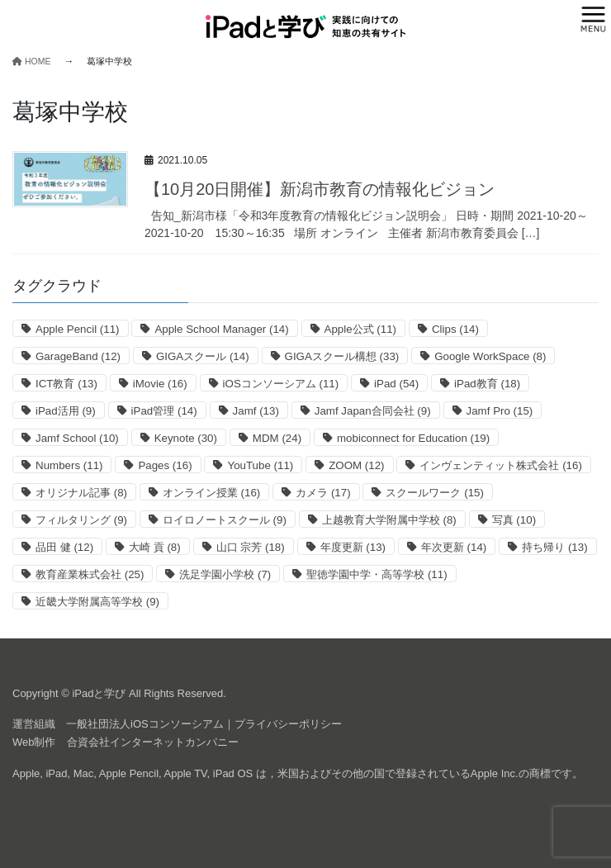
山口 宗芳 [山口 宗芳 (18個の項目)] (251, 547)
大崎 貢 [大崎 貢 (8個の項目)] (155, 547)
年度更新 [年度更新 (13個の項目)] (353, 547)
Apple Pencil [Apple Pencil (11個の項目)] (78, 329)
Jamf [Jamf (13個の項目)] (256, 411)
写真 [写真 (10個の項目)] (514, 520)
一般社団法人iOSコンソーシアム (145, 724)
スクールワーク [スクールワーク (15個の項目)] (434, 493)
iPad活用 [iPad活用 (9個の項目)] (66, 411)
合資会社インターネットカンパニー (153, 742)
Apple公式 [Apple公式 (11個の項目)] (361, 329)
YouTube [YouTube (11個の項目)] (260, 465)
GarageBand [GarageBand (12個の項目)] (78, 356)
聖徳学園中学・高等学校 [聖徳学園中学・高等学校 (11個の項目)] (377, 574)
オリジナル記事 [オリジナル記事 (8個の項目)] (81, 493)
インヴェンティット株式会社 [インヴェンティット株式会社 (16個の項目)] (500, 465)
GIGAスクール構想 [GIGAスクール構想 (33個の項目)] (342, 356)
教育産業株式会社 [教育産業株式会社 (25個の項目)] (90, 574)
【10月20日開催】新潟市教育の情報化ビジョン (320, 189)
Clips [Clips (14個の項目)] (455, 329)
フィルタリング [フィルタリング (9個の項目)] (81, 520)
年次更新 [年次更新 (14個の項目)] (454, 547)
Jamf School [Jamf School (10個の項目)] (77, 438)
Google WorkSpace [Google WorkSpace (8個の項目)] (490, 356)
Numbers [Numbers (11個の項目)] (69, 465)
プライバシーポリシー (288, 724)
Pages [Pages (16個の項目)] (165, 465)
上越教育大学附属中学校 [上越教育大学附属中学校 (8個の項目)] (389, 520)
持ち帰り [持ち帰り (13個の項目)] (554, 547)
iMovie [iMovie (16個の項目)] (160, 384)
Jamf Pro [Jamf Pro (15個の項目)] (500, 411)
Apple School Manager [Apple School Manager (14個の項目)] (221, 329)
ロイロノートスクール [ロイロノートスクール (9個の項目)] (225, 520)
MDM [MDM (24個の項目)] (277, 438)
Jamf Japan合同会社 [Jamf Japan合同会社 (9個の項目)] (373, 411)
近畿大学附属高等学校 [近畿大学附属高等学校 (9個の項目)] (97, 602)
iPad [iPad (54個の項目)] (396, 384)
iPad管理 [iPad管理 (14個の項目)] (164, 411)
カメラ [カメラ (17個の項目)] (323, 493)
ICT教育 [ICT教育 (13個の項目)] (66, 384)
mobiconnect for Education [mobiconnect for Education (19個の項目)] (413, 438)
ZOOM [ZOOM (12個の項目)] (356, 465)
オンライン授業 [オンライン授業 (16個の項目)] (211, 493)
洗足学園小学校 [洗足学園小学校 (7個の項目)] (225, 574)
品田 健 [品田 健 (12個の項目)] (64, 547)
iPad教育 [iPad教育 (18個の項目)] (487, 384)
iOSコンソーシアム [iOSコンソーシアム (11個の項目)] (281, 384)
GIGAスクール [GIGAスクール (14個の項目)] (203, 356)
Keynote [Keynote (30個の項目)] (186, 438)
